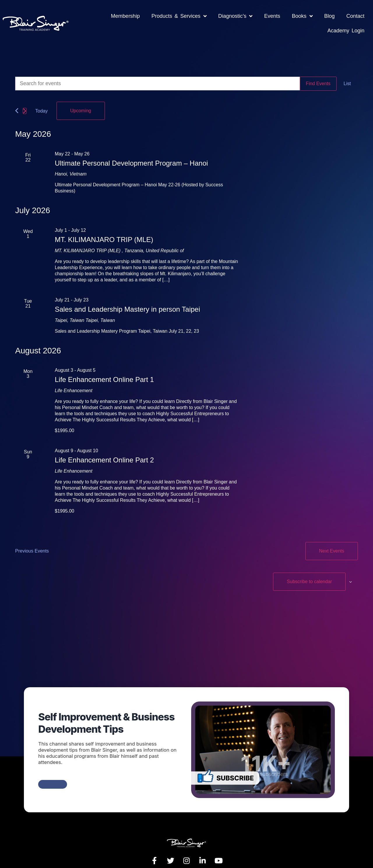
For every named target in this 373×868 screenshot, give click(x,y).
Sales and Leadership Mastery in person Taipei (127, 301)
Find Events (318, 84)
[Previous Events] (17, 106)
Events (272, 16)
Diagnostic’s (235, 16)
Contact (356, 16)
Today (42, 107)
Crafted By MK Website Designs (325, 856)
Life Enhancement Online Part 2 (104, 451)
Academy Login (346, 31)
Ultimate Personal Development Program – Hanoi (131, 155)
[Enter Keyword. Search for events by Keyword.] (158, 84)
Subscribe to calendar (323, 557)
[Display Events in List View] (347, 84)
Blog (330, 16)
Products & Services (179, 16)
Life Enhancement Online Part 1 (104, 371)
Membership (125, 16)
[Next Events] (25, 107)
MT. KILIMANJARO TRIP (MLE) (104, 231)
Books (302, 16)
